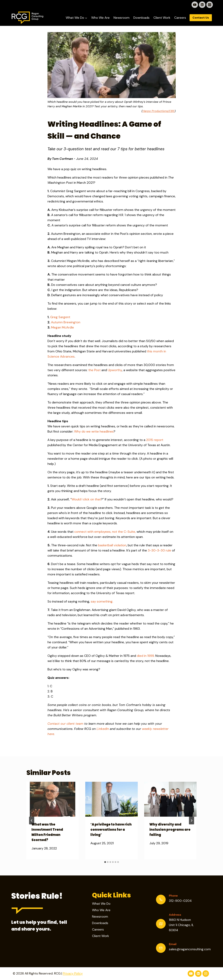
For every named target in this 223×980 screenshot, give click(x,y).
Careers (180, 18)
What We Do (101, 904)
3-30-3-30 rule (159, 550)
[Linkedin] (202, 5)
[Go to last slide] (32, 821)
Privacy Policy (73, 973)
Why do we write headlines (94, 431)
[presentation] (53, 799)
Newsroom (122, 18)
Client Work (162, 18)
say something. (102, 601)
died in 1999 (145, 656)
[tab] (105, 862)
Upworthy (115, 370)
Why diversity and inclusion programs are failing (170, 830)
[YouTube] (195, 5)
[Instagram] (210, 5)
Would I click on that (86, 499)
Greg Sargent (60, 317)
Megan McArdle (62, 327)
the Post (94, 370)
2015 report (155, 440)
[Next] (192, 821)
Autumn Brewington (66, 322)
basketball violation (112, 545)
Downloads (141, 18)
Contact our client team (65, 724)
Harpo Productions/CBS (159, 111)
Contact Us (201, 18)
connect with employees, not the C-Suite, (105, 532)
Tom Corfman (62, 159)
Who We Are (100, 18)
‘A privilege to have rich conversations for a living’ (111, 830)
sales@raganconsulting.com (190, 949)
